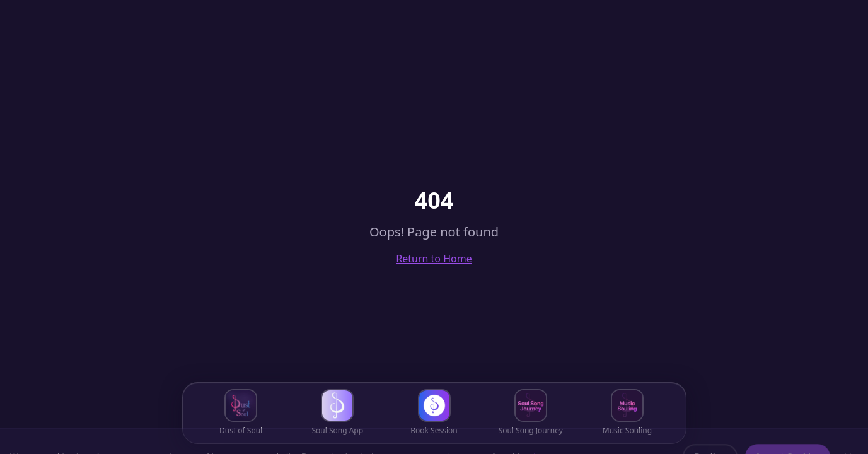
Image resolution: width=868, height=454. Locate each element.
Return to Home (434, 259)
